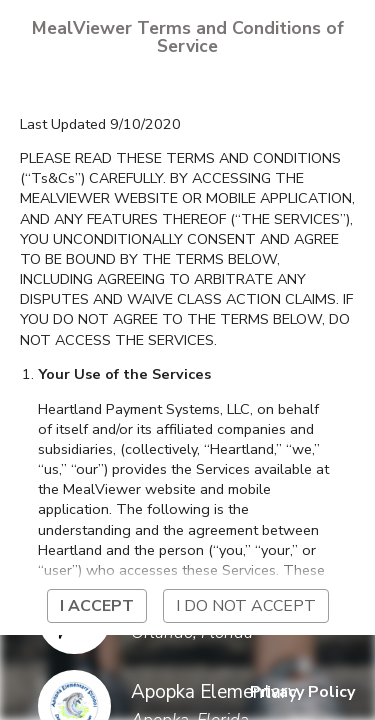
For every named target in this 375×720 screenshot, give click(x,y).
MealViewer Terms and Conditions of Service (188, 37)
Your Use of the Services (124, 374)
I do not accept (246, 606)
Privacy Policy (302, 692)
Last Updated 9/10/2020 (100, 124)
